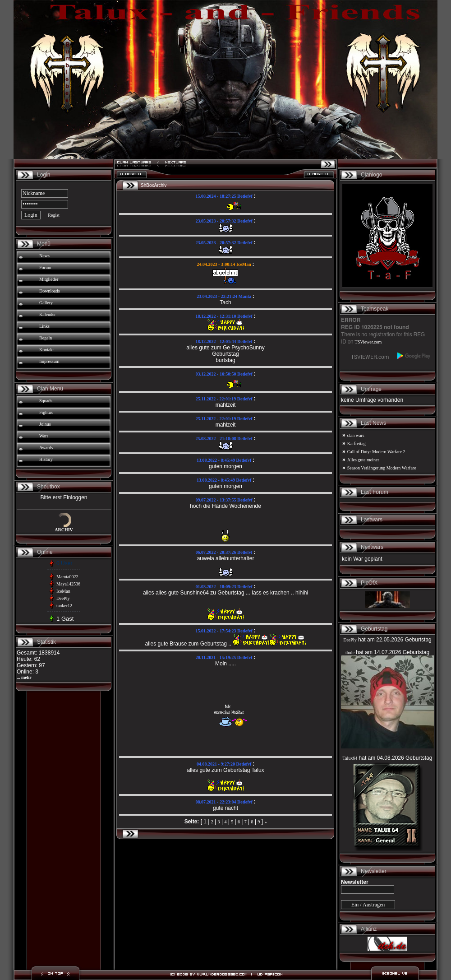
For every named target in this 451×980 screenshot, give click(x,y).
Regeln (46, 338)
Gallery (46, 303)
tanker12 (64, 606)
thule (350, 653)
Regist (54, 215)
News (44, 256)
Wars (44, 436)
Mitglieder (49, 279)
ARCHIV (64, 530)
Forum (45, 267)
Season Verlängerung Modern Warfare (382, 468)
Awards (46, 448)
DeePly (63, 598)
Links (44, 326)
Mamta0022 (67, 577)
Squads (46, 401)
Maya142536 (68, 584)
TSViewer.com (368, 342)
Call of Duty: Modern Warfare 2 (376, 452)
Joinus (45, 424)
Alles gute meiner (363, 460)
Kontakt (46, 350)
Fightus (46, 412)
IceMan (63, 591)
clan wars (356, 435)
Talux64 (350, 758)
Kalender (48, 314)
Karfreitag (357, 444)
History (46, 459)
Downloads (50, 291)
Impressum (49, 361)
